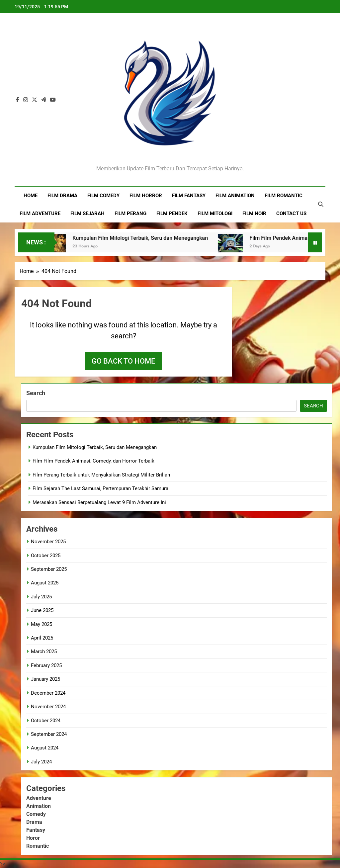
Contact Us (291, 214)
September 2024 (49, 734)
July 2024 (41, 762)
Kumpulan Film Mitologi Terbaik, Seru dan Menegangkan (145, 238)
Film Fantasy (189, 196)
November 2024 (48, 707)
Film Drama (62, 196)
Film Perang (130, 214)
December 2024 (48, 693)
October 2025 (46, 556)
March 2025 (44, 651)
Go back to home (123, 361)
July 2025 (41, 597)
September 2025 (49, 569)
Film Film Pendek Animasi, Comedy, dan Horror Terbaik (93, 461)
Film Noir (254, 214)
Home (31, 196)
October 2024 (46, 721)
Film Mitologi (215, 214)
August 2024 (45, 748)
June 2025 (42, 610)
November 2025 (48, 542)
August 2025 (45, 583)
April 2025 (42, 638)
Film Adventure (40, 214)
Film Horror (146, 196)
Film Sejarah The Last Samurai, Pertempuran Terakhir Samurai (101, 488)
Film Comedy (103, 196)
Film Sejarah (87, 214)
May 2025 (42, 624)
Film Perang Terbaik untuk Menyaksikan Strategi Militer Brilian (101, 475)
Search (36, 393)
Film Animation (235, 196)
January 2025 (45, 679)
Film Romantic (284, 196)
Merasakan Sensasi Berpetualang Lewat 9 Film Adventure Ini (99, 502)
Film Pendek (172, 214)
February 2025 (46, 665)
